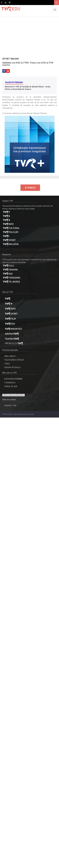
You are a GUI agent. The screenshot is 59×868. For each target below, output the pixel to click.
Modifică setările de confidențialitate (13, 395)
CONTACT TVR (10, 406)
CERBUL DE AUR (11, 386)
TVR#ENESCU (10, 383)
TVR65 (7, 364)
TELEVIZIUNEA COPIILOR (14, 360)
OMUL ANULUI (10, 356)
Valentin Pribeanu (14, 82)
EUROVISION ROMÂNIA (13, 379)
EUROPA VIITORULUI (12, 367)
